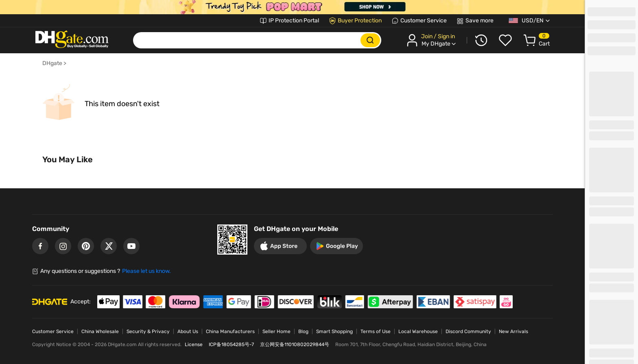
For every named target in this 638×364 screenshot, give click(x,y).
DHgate (52, 63)
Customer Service (424, 21)
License (194, 344)
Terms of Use (376, 331)
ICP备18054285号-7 (231, 344)
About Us (188, 331)
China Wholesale (100, 331)
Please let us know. (146, 271)
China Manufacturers (230, 331)
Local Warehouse (418, 331)
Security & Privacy (148, 331)
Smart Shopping (334, 331)
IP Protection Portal (294, 21)
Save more (480, 21)
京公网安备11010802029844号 (295, 344)
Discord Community (468, 331)
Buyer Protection (360, 21)
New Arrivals (513, 331)
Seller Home (276, 331)
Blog (303, 331)
